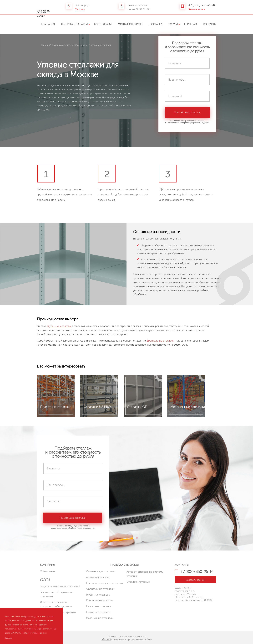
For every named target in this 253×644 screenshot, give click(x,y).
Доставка (156, 24)
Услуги (173, 24)
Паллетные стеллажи (99, 606)
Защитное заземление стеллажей (60, 586)
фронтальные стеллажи (160, 341)
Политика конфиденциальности (126, 636)
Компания (48, 24)
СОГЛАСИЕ (16, 633)
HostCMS (180, 608)
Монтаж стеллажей (131, 24)
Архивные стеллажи (98, 577)
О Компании (47, 571)
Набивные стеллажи (98, 612)
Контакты (210, 24)
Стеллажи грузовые (138, 582)
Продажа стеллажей (74, 24)
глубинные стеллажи (59, 326)
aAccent (106, 639)
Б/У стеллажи (103, 24)
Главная (45, 45)
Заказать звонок (197, 9)
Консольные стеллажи (99, 600)
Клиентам (190, 24)
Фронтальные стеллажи (100, 589)
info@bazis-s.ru (196, 597)
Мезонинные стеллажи (100, 618)
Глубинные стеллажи (98, 595)
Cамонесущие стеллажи (101, 571)
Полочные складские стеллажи (105, 583)
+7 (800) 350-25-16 (202, 5)
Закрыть (8, 638)
